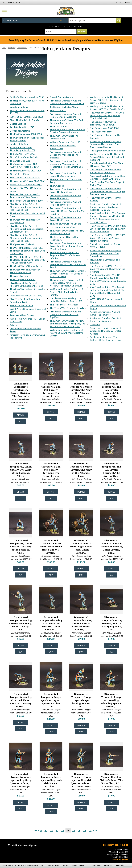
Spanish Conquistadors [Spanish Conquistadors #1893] (61, 97)
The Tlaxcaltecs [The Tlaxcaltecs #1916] (58, 110)
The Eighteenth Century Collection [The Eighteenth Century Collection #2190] (108, 151)
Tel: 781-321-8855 (120, 857)
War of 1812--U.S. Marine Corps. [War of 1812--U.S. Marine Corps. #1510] (26, 184)
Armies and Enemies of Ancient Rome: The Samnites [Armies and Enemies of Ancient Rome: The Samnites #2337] (106, 320)
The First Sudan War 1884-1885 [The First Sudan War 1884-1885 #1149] (26, 134)
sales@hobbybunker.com (117, 854)
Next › (96, 830)
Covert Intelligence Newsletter (66, 27)
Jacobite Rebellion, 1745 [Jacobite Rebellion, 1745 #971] (22, 127)
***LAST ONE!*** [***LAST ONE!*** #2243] (99, 222)
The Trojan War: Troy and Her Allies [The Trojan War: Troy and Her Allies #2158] (68, 308)
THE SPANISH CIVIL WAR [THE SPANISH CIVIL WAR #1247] (23, 154)
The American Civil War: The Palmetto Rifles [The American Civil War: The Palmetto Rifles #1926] (64, 137)
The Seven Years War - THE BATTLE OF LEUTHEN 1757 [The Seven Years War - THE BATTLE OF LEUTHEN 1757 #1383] (24, 166)
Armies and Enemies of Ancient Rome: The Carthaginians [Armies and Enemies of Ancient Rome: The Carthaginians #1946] (65, 174)
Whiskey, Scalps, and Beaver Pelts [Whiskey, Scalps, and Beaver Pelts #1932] (67, 142)
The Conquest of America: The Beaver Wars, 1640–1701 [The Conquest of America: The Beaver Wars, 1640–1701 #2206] (105, 171)
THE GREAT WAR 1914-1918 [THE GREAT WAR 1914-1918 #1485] (25, 178)
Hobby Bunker (66, 11)
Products (12, 48)
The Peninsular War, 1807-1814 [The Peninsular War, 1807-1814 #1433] (26, 171)
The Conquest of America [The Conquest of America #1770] (23, 279)
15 (74, 830)
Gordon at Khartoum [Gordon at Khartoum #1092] (20, 131)
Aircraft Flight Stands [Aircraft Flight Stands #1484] (20, 174)
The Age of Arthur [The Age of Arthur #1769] (19, 276)
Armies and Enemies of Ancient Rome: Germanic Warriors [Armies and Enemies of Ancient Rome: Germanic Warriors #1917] (65, 115)
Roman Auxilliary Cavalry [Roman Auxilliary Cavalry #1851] (22, 315)
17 (85, 830)
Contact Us (53, 865)
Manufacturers (22, 48)
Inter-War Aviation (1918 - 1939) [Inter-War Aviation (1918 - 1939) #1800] (26, 296)
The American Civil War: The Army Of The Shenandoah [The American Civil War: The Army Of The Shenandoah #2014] (67, 232)
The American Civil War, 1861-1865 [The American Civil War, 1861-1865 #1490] (27, 181)
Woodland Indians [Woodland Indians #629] (19, 107)
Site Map (120, 865)
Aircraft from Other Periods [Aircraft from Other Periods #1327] (24, 157)
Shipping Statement (102, 865)
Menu (4, 10)
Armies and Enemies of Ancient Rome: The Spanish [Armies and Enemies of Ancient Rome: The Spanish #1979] (65, 197)
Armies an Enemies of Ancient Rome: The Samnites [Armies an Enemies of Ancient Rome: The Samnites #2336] (105, 313)
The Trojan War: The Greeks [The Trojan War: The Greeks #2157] (64, 305)
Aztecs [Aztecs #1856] (13, 325)
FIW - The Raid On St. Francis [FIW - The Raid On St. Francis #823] (24, 120)
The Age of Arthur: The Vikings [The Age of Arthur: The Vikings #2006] (65, 224)
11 (51, 830)
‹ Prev (36, 830)
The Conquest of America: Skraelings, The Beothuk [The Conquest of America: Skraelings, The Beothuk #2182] (103, 123)
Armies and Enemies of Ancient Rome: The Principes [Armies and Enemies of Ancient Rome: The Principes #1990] (65, 203)
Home (4, 48)
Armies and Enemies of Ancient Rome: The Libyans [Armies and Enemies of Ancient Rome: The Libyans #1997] (65, 219)
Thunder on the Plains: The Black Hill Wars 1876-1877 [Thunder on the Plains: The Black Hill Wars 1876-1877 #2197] (107, 165)
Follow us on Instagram (24, 845)
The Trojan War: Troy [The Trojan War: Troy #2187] (101, 132)
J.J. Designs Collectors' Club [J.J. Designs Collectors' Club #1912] (64, 107)
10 (46, 830)
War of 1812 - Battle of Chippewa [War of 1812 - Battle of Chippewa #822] (26, 117)
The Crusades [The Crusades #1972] (57, 186)
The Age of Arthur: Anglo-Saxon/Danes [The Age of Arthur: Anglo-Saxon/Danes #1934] (63, 147)
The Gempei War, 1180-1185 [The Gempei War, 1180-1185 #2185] (104, 128)
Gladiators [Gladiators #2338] (95, 324)
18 (90, 830)
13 (63, 830)
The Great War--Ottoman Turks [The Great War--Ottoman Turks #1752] (26, 266)
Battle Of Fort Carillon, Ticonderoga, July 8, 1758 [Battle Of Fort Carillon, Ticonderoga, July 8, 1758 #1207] (22, 149)
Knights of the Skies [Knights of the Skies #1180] (20, 144)
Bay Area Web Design (10, 865)
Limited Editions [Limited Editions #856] (18, 124)
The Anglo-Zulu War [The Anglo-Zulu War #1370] (20, 161)
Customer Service (11, 2)
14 (68, 830)
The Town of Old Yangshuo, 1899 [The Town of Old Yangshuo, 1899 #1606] (26, 201)
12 (57, 830)
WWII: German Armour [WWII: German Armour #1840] (21, 305)
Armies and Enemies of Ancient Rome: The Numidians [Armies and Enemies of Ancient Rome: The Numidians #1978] (65, 191)
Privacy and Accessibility (76, 865)
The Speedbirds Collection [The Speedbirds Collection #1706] (23, 244)
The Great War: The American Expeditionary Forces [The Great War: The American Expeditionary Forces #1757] (25, 271)
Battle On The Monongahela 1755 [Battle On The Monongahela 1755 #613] (27, 97)
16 (79, 830)
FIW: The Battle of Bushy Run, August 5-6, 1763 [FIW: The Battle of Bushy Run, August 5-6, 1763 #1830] (25, 300)
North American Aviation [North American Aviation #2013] (62, 227)
